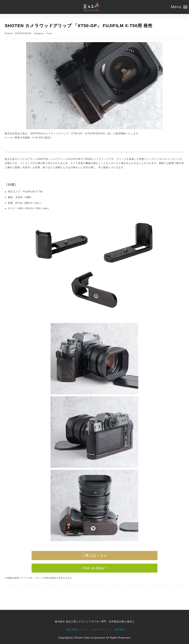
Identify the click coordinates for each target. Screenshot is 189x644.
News (49, 33)
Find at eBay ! (94, 568)
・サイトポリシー (100, 630)
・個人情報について (76, 630)
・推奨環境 (118, 630)
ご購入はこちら (94, 555)
